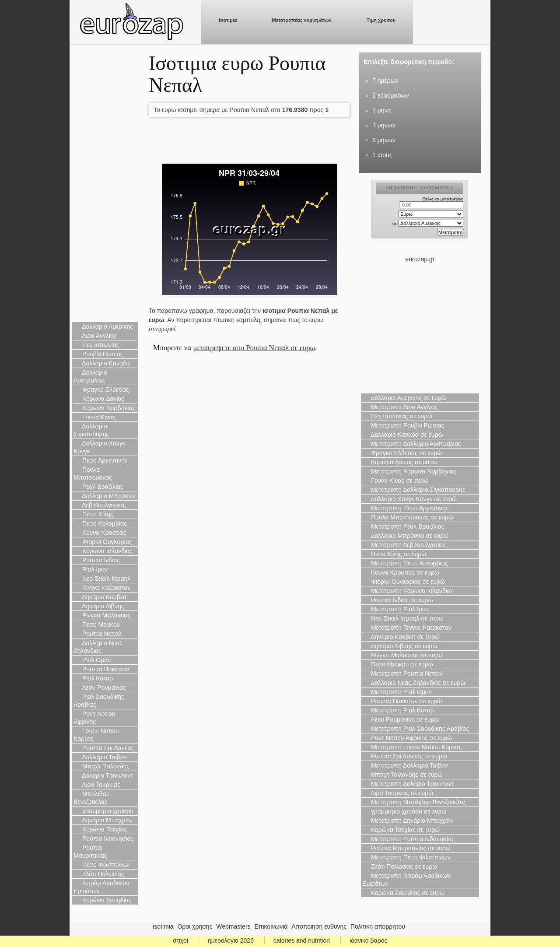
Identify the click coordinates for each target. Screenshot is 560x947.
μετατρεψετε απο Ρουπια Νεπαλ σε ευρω (254, 348)
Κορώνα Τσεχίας (100, 829)
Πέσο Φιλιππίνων (101, 865)
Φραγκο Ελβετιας (101, 389)
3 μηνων (384, 125)
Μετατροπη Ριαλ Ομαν (397, 692)
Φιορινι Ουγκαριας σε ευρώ (404, 582)
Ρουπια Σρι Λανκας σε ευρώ (405, 756)
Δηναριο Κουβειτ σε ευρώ (401, 637)
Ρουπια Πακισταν (101, 669)
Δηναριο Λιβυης (99, 606)
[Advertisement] (105, 184)
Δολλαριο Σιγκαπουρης (91, 430)
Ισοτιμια (228, 20)
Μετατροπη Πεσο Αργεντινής (405, 508)
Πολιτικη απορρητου (378, 926)
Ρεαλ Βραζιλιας (98, 487)
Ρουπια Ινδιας (97, 560)
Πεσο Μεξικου (97, 624)
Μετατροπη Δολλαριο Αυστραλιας (412, 444)
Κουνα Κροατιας (100, 533)
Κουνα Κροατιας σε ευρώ (401, 572)
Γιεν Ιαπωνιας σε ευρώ (397, 416)
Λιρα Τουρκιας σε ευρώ (398, 793)
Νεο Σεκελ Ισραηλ (102, 579)
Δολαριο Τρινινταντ (103, 775)
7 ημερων (385, 81)
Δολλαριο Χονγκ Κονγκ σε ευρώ (409, 499)
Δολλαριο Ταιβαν (100, 757)
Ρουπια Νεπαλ (98, 634)
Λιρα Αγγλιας (95, 336)
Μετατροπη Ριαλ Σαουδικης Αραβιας (416, 729)
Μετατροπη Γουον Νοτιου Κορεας (412, 747)
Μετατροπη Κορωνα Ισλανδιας (408, 591)
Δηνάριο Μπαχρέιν (103, 820)
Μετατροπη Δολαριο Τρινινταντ (408, 784)
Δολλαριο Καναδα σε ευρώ (402, 435)
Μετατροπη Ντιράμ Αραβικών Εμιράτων (406, 880)
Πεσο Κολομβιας (100, 523)
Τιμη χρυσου (381, 20)
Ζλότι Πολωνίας (99, 874)
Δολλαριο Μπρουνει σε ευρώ (405, 536)
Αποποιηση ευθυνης (319, 926)
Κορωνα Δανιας (99, 399)
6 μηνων (384, 140)
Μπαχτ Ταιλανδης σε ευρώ (402, 775)
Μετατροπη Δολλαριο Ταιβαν (405, 765)
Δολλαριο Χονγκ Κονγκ (100, 447)
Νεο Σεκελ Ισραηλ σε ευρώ (403, 618)
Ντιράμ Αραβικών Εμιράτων (101, 887)
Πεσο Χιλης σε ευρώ (394, 554)
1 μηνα (382, 110)
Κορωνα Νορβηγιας (104, 408)
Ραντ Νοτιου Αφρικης (94, 718)
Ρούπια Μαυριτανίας (90, 852)
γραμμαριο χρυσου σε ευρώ (404, 811)
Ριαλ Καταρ (93, 678)
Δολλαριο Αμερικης (103, 326)
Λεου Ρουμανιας (100, 687)
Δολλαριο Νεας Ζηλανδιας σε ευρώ (414, 683)
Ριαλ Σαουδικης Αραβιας (99, 701)
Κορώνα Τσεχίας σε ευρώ (401, 830)
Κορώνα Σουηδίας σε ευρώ (403, 893)
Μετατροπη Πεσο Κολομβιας (405, 563)
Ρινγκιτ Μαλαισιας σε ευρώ (403, 655)
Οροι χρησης (195, 926)
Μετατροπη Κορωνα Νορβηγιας (409, 471)
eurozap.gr (420, 259)
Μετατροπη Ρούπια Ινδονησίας (408, 839)
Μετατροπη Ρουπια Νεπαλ (402, 673)
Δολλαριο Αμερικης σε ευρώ (404, 398)
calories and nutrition (302, 940)
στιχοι (180, 940)
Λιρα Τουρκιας (97, 785)
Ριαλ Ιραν (91, 569)
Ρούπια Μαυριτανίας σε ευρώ (406, 848)
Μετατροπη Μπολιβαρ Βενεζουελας (414, 802)
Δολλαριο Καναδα (102, 363)
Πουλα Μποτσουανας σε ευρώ (408, 517)
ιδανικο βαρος (368, 940)
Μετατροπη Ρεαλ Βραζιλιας (403, 526)
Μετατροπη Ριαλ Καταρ (398, 710)
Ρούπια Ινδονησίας (103, 838)
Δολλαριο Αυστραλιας (90, 376)
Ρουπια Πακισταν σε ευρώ (402, 701)
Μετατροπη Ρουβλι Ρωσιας (403, 425)
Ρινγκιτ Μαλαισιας (102, 615)
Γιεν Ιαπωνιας (96, 345)
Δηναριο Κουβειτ (100, 597)
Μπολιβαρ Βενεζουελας (92, 798)
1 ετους (382, 155)
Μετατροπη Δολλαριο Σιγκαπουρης (414, 490)
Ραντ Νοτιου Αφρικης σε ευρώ (407, 738)
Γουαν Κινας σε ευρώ (395, 481)
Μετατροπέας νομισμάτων (302, 20)
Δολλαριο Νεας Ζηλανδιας (98, 647)
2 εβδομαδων (390, 95)
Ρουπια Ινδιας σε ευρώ (398, 600)
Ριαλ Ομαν (92, 660)
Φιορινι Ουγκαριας (103, 542)
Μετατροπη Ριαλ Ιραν (395, 609)
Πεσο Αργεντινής (101, 460)
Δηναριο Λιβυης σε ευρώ (400, 646)
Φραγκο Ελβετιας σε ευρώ (402, 453)
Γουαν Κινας (94, 417)
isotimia (163, 926)
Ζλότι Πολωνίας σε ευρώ (400, 866)
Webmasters (233, 926)
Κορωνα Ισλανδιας (103, 551)
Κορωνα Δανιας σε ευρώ (400, 462)
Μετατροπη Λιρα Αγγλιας (400, 407)
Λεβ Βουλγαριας (100, 505)
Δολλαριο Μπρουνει (105, 496)
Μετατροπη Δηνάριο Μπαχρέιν (408, 821)
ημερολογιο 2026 (231, 940)
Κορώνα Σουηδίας (102, 900)
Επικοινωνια (271, 926)
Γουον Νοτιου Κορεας (96, 735)
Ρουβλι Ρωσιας (98, 354)
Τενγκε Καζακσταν (102, 588)
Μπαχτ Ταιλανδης (101, 766)
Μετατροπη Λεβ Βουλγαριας (404, 545)
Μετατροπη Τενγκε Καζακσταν (407, 628)
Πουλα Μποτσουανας (93, 473)
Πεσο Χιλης (93, 514)
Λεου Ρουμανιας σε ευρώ (401, 719)
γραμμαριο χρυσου (103, 811)
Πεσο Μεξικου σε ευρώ (398, 664)
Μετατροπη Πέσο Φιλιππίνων (406, 857)
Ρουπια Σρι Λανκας (104, 748)
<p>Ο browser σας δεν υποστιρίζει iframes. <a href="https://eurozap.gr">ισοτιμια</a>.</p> (420, 217)
